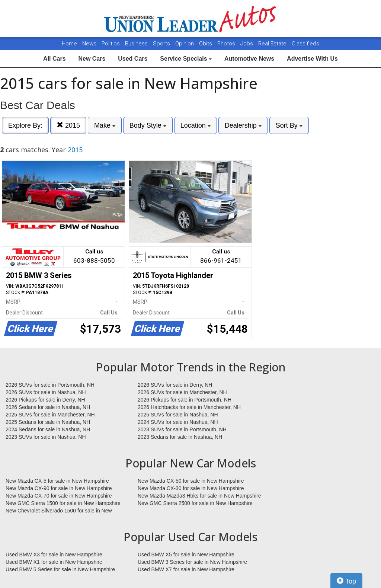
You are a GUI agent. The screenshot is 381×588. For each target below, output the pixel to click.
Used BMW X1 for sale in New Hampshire (54, 562)
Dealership (243, 125)
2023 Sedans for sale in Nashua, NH (180, 437)
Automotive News (249, 59)
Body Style (148, 125)
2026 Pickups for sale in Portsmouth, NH (185, 400)
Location (196, 125)
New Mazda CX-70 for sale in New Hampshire (59, 496)
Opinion (185, 44)
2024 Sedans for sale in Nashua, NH (48, 429)
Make (105, 125)
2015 (68, 125)
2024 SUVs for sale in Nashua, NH (178, 422)
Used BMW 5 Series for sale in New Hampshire (60, 569)
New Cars (92, 59)
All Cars (54, 59)
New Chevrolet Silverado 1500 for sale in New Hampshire (59, 511)
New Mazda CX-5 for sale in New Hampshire (57, 481)
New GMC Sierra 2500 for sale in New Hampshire (195, 503)
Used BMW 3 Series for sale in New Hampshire (192, 562)
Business (137, 44)
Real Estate (273, 44)
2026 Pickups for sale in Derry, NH (45, 400)
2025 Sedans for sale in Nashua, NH (48, 422)
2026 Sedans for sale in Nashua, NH (48, 407)
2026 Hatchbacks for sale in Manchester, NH (189, 407)
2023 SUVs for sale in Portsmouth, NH (182, 429)
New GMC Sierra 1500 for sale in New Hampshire (63, 503)
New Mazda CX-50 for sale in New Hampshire (191, 481)
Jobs (247, 44)
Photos (227, 44)
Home (69, 44)
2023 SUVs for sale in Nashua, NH (46, 437)
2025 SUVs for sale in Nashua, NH (178, 415)
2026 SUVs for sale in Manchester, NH (182, 392)
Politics (111, 44)
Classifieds (305, 44)
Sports (162, 44)
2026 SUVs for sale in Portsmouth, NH (50, 385)
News (89, 44)
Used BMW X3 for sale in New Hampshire (54, 555)
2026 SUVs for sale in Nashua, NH (46, 392)
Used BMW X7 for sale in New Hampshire (186, 569)
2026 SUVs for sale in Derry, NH (175, 385)
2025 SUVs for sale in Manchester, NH (50, 415)
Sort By (289, 125)
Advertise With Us (312, 59)
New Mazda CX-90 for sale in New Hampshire (59, 488)
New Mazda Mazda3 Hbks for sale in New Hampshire (199, 496)
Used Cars (133, 59)
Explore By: (25, 125)
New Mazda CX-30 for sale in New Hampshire (191, 488)
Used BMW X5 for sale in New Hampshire (186, 555)
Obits (206, 44)
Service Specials (186, 59)
